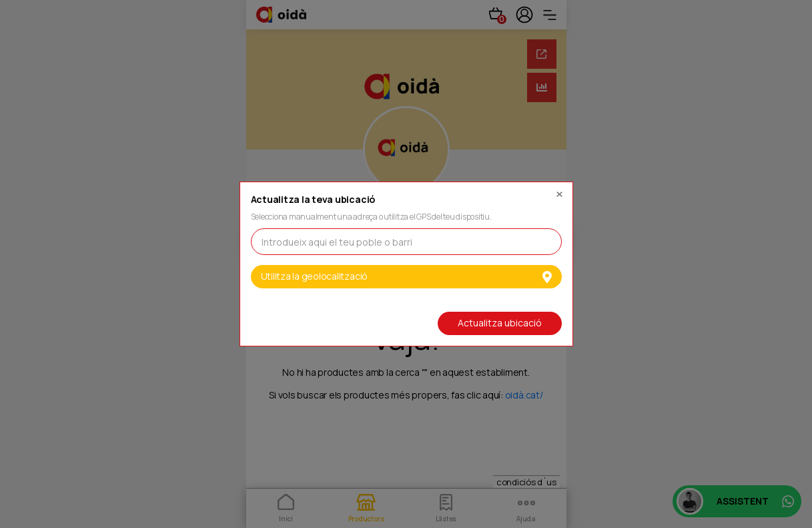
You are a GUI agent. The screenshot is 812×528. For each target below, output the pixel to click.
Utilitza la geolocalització (406, 276)
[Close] (559, 191)
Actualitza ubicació (500, 323)
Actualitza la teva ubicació (313, 200)
